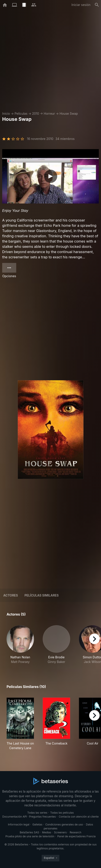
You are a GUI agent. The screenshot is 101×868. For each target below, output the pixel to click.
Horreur (49, 113)
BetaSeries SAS (29, 832)
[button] (20, 645)
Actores (11, 595)
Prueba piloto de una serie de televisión (30, 836)
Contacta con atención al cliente (79, 817)
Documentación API (15, 817)
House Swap (69, 113)
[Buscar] (97, 5)
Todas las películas (62, 813)
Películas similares (42, 595)
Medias (47, 832)
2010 (35, 113)
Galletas (37, 824)
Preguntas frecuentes (43, 817)
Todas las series (37, 813)
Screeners (60, 832)
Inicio (6, 113)
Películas (21, 113)
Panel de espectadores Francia (76, 836)
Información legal (19, 824)
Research (75, 832)
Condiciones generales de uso (64, 824)
